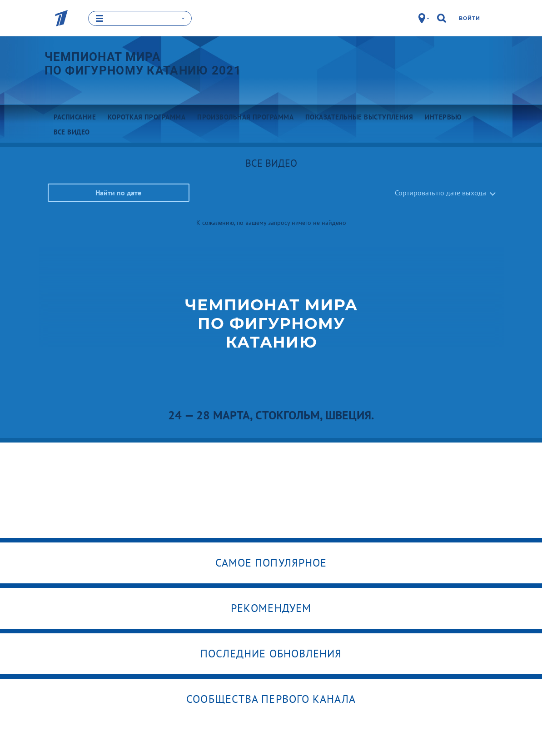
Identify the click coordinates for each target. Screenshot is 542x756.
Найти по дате (118, 193)
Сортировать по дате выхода (440, 193)
